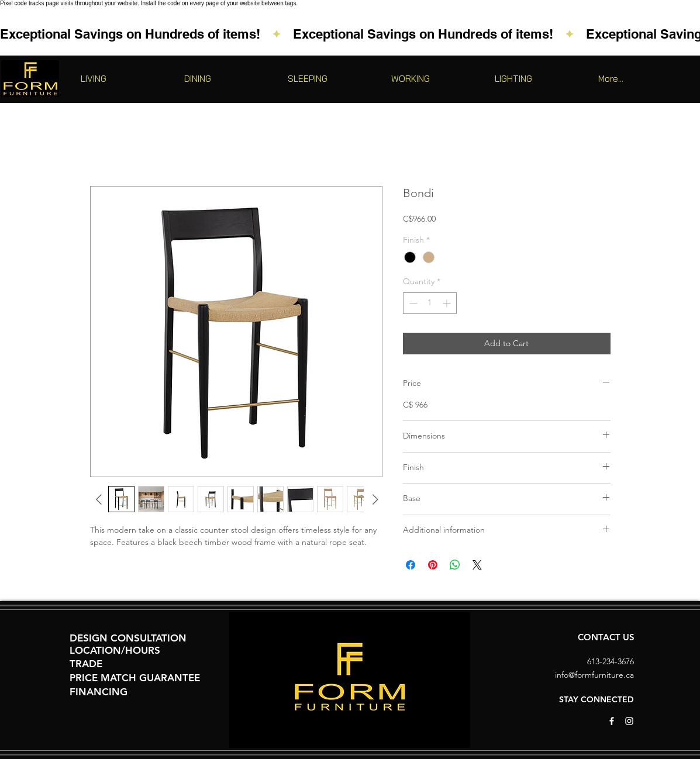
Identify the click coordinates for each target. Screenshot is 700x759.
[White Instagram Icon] (629, 721)
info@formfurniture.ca (594, 675)
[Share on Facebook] (411, 565)
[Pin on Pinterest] (433, 565)
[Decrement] (412, 303)
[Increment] (448, 303)
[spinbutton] (430, 303)
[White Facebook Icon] (612, 721)
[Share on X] (477, 565)
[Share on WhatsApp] (455, 565)
